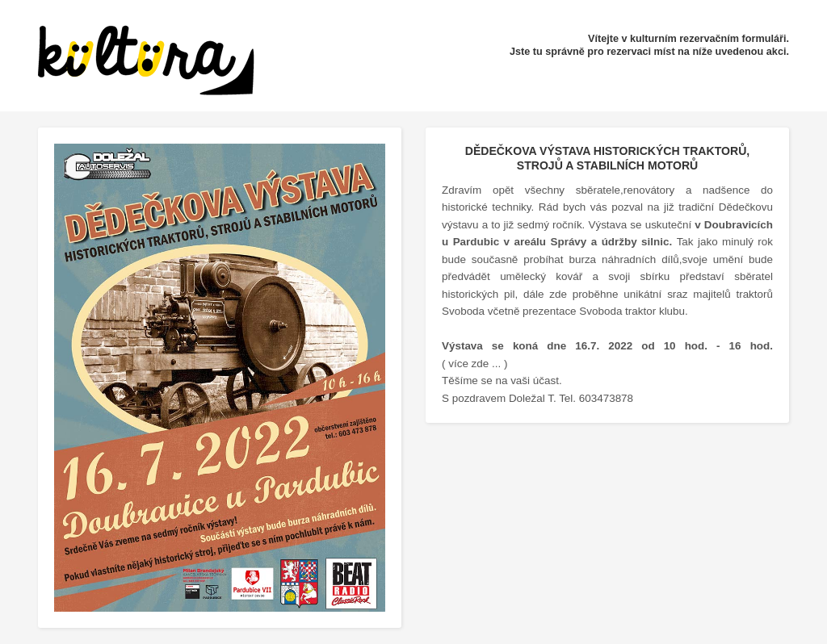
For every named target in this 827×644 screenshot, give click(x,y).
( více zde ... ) (474, 364)
